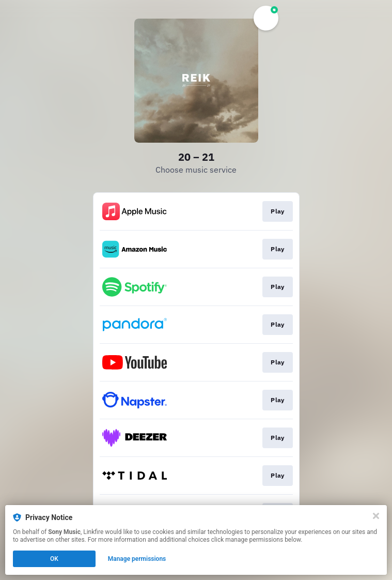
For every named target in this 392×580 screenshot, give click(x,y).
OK (54, 559)
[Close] (376, 516)
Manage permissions (137, 559)
